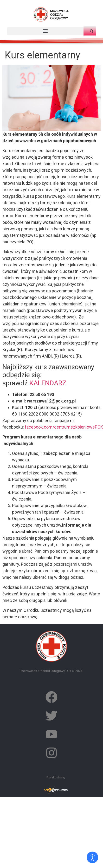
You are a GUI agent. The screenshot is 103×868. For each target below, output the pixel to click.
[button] (45, 31)
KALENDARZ (48, 383)
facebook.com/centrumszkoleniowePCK (64, 427)
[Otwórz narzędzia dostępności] (92, 857)
